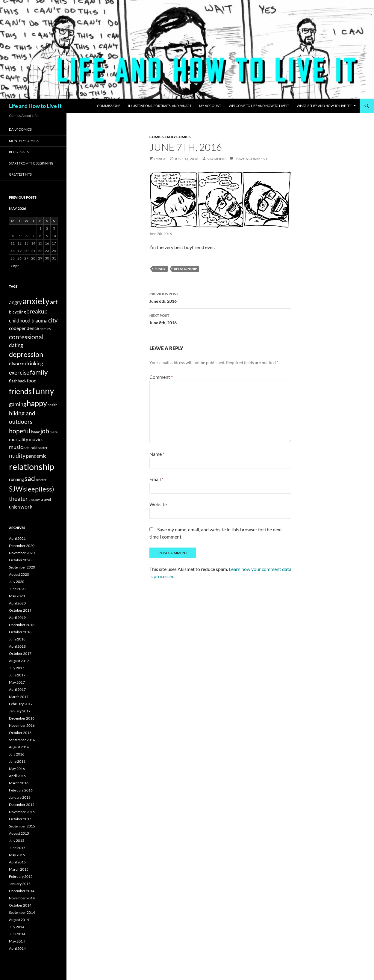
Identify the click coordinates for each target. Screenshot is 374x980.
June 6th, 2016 (220, 297)
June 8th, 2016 (220, 319)
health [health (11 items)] (53, 405)
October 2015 (20, 819)
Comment (161, 377)
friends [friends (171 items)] (20, 391)
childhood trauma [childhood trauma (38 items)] (28, 321)
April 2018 (17, 646)
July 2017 (17, 668)
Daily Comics (178, 137)
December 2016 (22, 718)
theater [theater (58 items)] (18, 499)
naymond (216, 159)
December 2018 (22, 625)
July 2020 (17, 582)
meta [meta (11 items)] (54, 432)
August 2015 (19, 833)
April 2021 (17, 538)
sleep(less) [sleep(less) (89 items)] (39, 489)
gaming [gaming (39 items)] (18, 404)
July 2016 (17, 754)
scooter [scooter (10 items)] (41, 480)
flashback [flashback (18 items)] (18, 381)
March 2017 (19, 697)
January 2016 (20, 797)
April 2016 (17, 776)
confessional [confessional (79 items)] (26, 337)
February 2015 (21, 876)
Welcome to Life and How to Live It (259, 106)
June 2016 (17, 761)
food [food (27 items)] (32, 380)
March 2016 (19, 783)
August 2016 (19, 747)
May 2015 (17, 855)
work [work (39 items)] (26, 507)
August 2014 (19, 920)
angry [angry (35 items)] (15, 302)
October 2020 (20, 560)
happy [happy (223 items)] (37, 403)
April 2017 (17, 689)
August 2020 (19, 574)
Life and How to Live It (35, 106)
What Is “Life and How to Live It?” (324, 106)
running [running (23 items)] (16, 479)
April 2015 (17, 862)
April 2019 (17, 618)
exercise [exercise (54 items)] (19, 372)
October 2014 (20, 905)
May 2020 (17, 596)
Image (160, 159)
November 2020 (22, 553)
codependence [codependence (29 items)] (24, 328)
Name (157, 454)
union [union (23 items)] (14, 507)
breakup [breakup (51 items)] (37, 311)
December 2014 (22, 891)
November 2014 (22, 898)
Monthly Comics (24, 141)
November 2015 (22, 812)
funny (160, 269)
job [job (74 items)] (45, 431)
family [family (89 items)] (39, 372)
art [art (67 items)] (54, 302)
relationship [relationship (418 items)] (32, 466)
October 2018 (20, 632)
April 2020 (17, 603)
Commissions (109, 106)
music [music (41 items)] (16, 447)
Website (158, 504)
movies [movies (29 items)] (36, 439)
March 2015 (19, 869)
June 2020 (17, 589)
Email (156, 479)
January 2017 (20, 711)
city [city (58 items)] (53, 320)
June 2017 (17, 675)
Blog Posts (19, 152)
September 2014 (22, 912)
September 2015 (22, 826)
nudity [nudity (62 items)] (17, 455)
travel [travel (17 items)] (46, 499)
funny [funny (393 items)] (43, 391)
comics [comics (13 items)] (45, 329)
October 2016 (20, 733)
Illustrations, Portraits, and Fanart (160, 106)
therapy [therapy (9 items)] (34, 499)
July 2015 (17, 840)
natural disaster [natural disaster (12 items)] (35, 448)
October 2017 (20, 653)
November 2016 (22, 725)
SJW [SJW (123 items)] (16, 489)
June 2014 (17, 934)
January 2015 (20, 884)
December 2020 (22, 546)
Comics (157, 137)
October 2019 (20, 610)
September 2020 (22, 567)
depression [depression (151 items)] (26, 354)
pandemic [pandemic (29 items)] (36, 456)
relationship (186, 269)
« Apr (15, 266)
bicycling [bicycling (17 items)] (17, 312)
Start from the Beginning (31, 163)
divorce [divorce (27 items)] (17, 363)
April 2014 (17, 948)
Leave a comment (251, 159)
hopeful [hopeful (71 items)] (20, 431)
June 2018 (17, 639)
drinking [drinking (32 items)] (34, 364)
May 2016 (17, 769)
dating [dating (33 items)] (16, 345)
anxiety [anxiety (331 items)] (36, 301)
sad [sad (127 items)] (30, 478)
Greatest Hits (20, 174)
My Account (210, 106)
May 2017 (17, 682)
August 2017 (19, 661)
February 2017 (21, 704)
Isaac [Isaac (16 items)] (35, 432)
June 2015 (17, 848)
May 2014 (17, 941)
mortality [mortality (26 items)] (19, 439)
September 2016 (22, 740)
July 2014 (17, 927)
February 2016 (21, 790)
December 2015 (22, 805)
